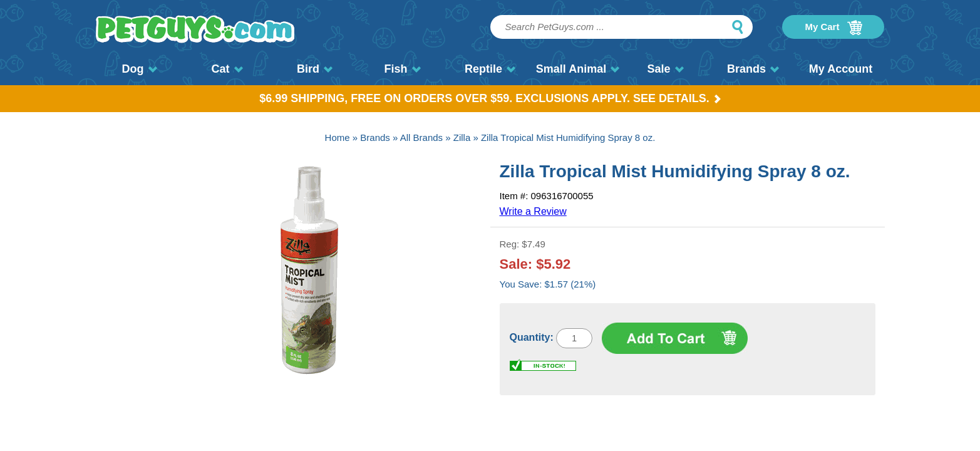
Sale (665, 69)
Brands (753, 69)
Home (338, 137)
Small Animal (578, 69)
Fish (402, 69)
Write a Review (533, 211)
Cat (227, 69)
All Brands (421, 137)
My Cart (833, 28)
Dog (140, 69)
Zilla (462, 137)
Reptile (490, 69)
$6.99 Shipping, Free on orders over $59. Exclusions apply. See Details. (490, 98)
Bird (315, 69)
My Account (841, 69)
